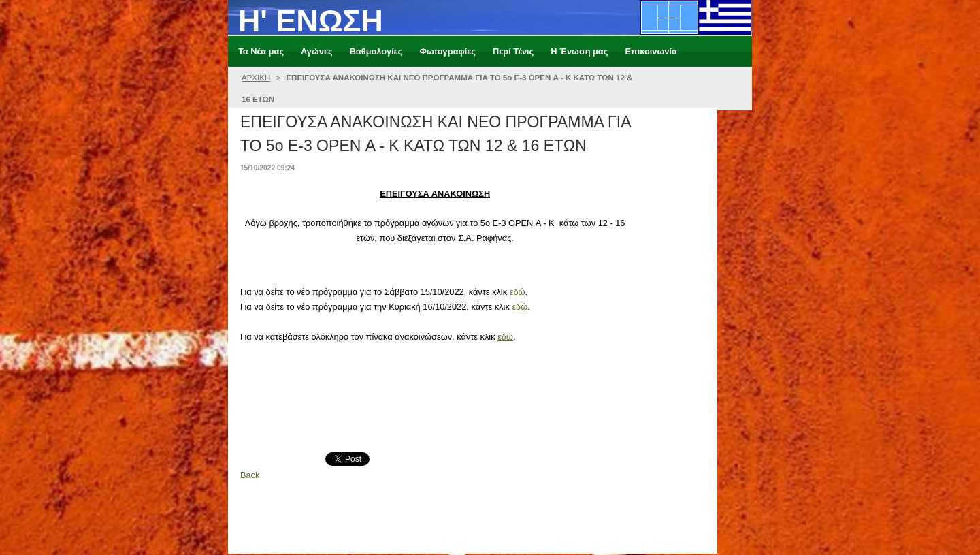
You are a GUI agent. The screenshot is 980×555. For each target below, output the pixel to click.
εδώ (518, 292)
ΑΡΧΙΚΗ (256, 78)
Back (250, 475)
